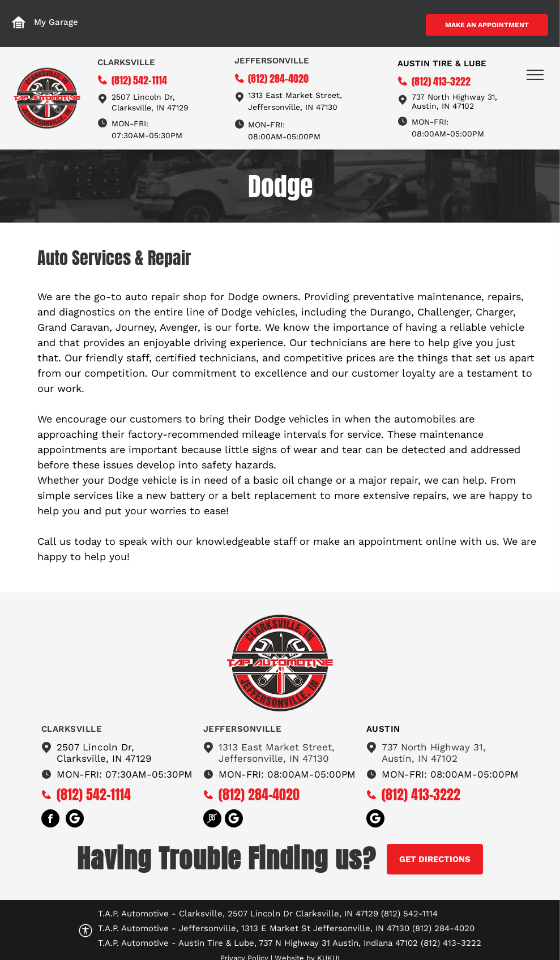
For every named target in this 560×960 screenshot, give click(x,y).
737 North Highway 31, (434, 747)
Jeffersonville (272, 61)
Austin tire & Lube (442, 63)
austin (383, 729)
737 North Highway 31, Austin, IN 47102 (454, 101)
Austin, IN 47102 (420, 758)
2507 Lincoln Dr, (143, 97)
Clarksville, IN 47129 (150, 108)
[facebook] (50, 820)
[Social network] (75, 820)
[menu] (535, 75)
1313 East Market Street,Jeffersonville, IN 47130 (277, 753)
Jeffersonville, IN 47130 (293, 107)
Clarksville (126, 62)
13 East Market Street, (299, 95)
